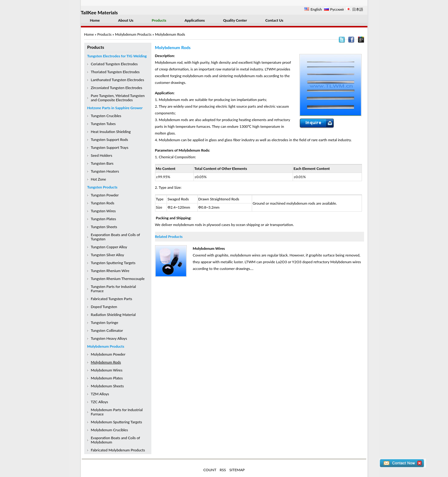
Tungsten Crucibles (106, 116)
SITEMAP (237, 470)
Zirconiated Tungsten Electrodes (117, 88)
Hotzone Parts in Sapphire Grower (115, 108)
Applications (195, 20)
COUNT (210, 470)
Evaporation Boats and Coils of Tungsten (116, 237)
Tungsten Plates (104, 219)
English (316, 9)
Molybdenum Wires (107, 370)
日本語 (358, 9)
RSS (223, 470)
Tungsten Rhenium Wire (110, 271)
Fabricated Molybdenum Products (118, 450)
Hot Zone (99, 179)
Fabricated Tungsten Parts (112, 299)
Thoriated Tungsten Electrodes (115, 72)
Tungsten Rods (103, 203)
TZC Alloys (99, 402)
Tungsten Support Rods (110, 140)
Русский (337, 9)
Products (159, 20)
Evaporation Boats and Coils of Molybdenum (116, 440)
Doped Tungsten (104, 307)
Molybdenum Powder (108, 354)
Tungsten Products (102, 187)
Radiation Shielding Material (113, 315)
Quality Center (235, 20)
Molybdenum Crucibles (110, 430)
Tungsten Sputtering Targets (113, 263)
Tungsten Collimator (107, 330)
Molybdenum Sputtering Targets (117, 422)
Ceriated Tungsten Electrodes (114, 64)
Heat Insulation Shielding (111, 132)
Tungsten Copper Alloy (109, 247)
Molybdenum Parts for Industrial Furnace (117, 412)
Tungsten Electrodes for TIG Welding (117, 56)
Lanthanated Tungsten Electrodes (118, 80)
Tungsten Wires (103, 211)
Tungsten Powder (105, 195)
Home (95, 20)
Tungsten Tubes (103, 124)
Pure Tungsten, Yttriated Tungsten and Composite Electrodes (118, 98)
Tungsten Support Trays (110, 147)
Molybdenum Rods (106, 362)
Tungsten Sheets (104, 227)
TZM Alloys (100, 394)
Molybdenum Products (133, 34)
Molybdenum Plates (107, 378)
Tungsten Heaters (105, 171)
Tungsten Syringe (105, 323)
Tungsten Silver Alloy (108, 255)
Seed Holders (102, 155)
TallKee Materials (99, 12)
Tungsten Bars (102, 163)
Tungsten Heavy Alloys (109, 338)
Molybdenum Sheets (107, 386)
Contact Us (274, 20)
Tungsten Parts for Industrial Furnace (114, 289)
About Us (126, 20)
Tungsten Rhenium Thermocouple (118, 279)
